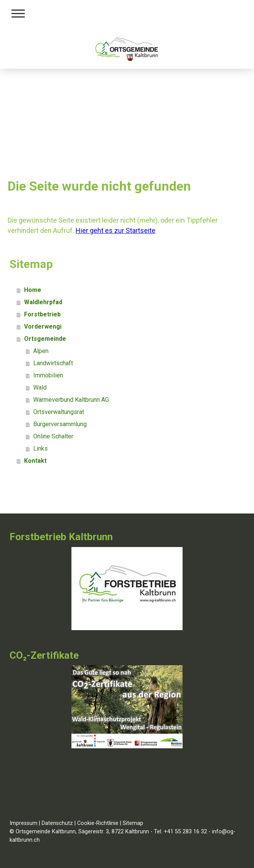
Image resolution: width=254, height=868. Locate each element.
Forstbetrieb (42, 314)
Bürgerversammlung (60, 424)
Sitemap (133, 823)
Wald (40, 387)
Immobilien (48, 375)
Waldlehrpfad (43, 302)
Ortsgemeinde (45, 339)
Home (33, 290)
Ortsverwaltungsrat (59, 412)
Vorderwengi (43, 327)
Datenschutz (57, 823)
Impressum (23, 823)
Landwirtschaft (53, 363)
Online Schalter (53, 436)
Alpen (41, 351)
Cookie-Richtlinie (98, 823)
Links (40, 448)
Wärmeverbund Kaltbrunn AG (71, 400)
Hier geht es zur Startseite (116, 230)
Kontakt (35, 461)
